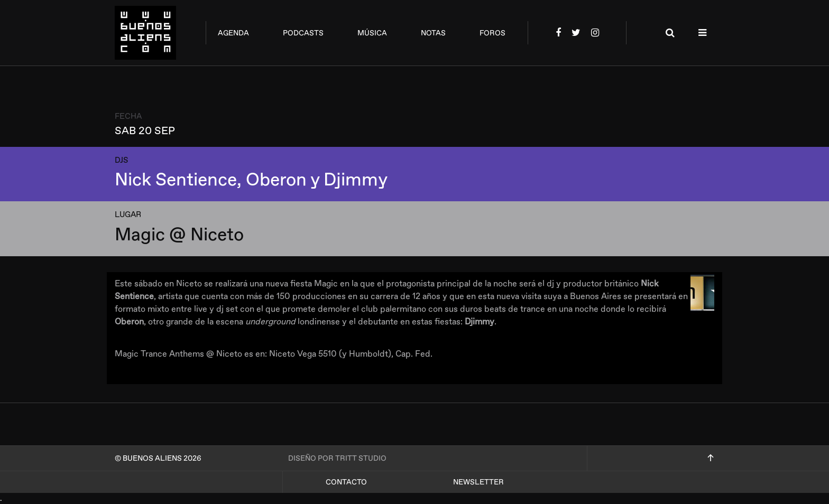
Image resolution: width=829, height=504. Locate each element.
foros (492, 33)
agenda (233, 33)
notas (433, 33)
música (372, 33)
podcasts (303, 33)
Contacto (346, 482)
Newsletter (478, 482)
